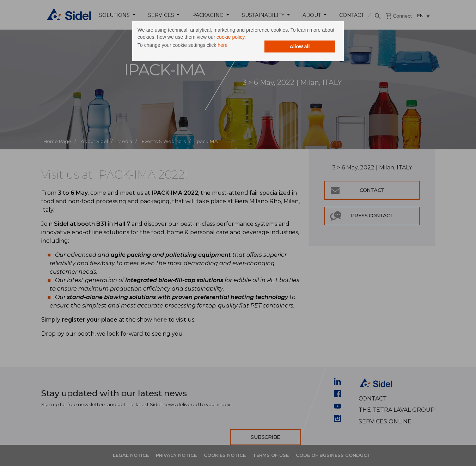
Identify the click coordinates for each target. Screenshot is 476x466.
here (222, 45)
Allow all (300, 46)
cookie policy (230, 37)
